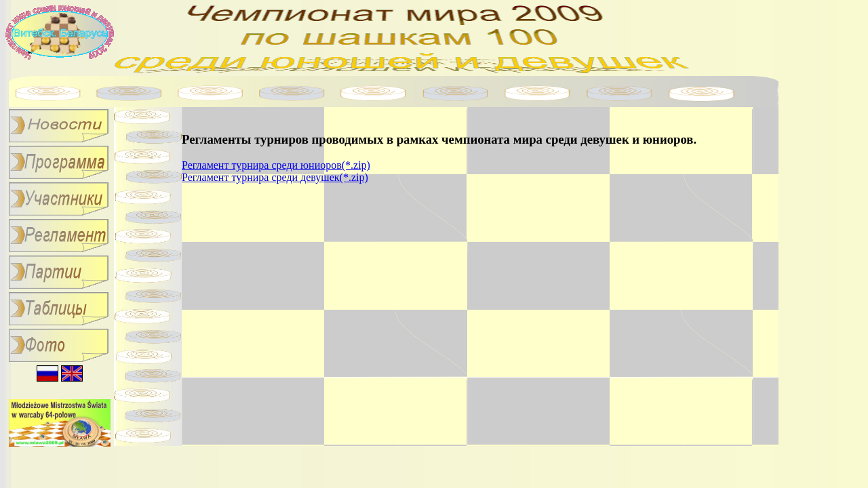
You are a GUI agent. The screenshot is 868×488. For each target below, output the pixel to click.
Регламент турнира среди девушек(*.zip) (275, 177)
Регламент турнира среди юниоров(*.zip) (276, 165)
